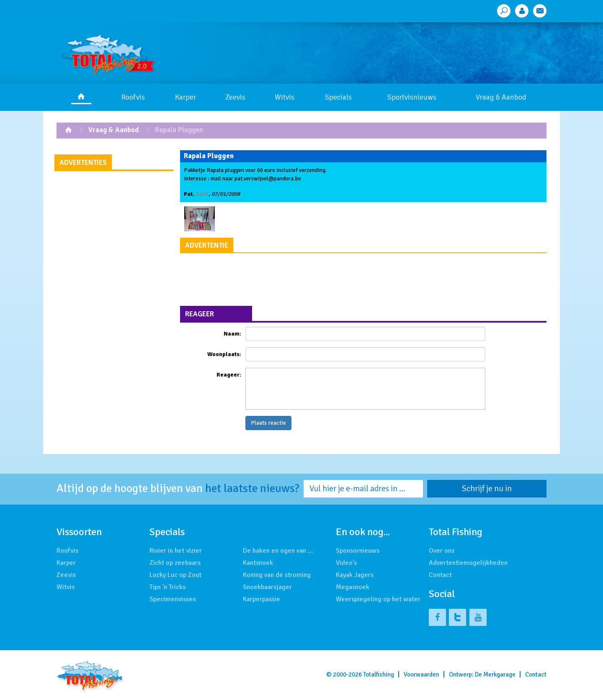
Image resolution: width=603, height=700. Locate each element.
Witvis (285, 97)
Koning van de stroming (277, 575)
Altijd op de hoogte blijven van (178, 489)
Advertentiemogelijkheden (468, 563)
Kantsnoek (258, 563)
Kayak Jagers (355, 575)
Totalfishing (379, 674)
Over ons (442, 551)
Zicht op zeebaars (175, 563)
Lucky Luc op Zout (175, 575)
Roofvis (133, 97)
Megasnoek (353, 587)
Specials (338, 97)
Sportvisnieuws (412, 97)
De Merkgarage (495, 674)
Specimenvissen (173, 599)
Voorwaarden (421, 674)
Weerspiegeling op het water (378, 599)
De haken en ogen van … (278, 551)
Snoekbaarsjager (267, 587)
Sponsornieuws (358, 551)
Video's (346, 563)
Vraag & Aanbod (501, 97)
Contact (440, 575)
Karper (186, 97)
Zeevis (235, 97)
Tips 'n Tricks (167, 587)
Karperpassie (262, 599)
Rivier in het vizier (176, 551)
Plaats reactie (268, 423)
